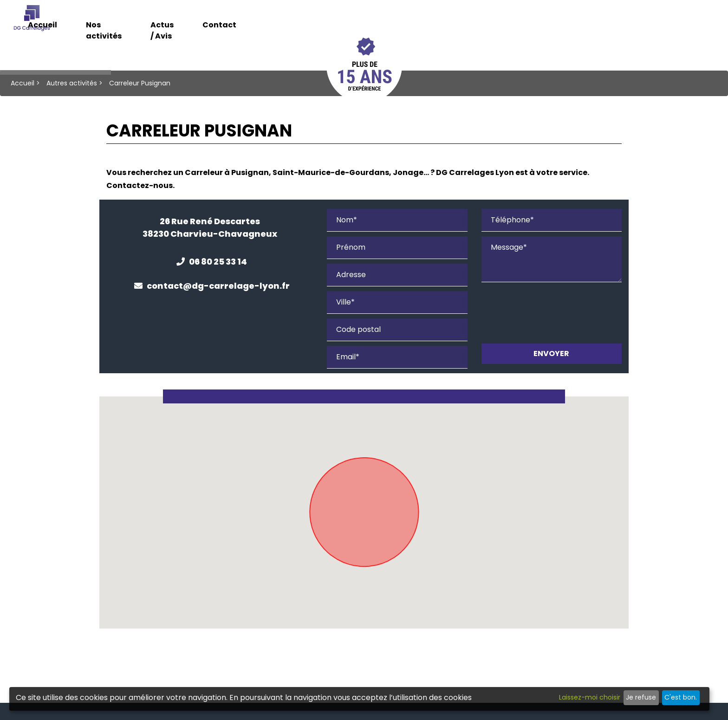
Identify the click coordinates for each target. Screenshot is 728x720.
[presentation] (552, 313)
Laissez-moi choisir (590, 697)
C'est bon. (681, 697)
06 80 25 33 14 (212, 262)
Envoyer (551, 354)
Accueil (357, 22)
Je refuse (641, 697)
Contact (573, 22)
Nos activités (427, 22)
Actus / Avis (504, 22)
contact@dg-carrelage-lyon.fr (212, 286)
